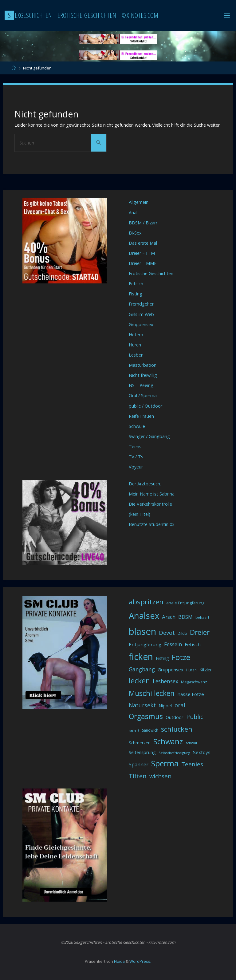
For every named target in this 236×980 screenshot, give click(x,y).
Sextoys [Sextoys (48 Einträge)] (202, 752)
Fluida (119, 961)
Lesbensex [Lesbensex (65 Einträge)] (165, 681)
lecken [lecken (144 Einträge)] (139, 681)
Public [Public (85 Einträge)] (195, 717)
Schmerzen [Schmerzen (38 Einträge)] (140, 743)
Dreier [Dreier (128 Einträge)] (200, 632)
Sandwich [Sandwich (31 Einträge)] (150, 730)
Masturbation (143, 365)
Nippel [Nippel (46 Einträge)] (165, 705)
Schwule (137, 426)
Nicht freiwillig (143, 375)
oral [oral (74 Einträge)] (180, 705)
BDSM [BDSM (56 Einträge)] (185, 617)
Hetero (136, 335)
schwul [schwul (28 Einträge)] (191, 743)
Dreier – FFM (142, 253)
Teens (135, 447)
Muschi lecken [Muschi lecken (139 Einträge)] (152, 693)
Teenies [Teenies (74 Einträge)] (192, 764)
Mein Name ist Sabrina (152, 494)
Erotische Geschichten (151, 273)
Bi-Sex (135, 233)
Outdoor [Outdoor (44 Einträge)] (175, 717)
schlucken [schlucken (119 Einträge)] (177, 729)
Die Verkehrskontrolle (150, 504)
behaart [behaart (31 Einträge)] (202, 617)
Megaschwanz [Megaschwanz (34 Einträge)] (194, 682)
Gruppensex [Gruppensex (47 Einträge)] (171, 670)
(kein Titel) (140, 514)
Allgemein (139, 202)
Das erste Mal (143, 243)
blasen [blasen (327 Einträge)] (142, 631)
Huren (135, 345)
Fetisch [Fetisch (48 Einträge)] (193, 644)
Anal (133, 213)
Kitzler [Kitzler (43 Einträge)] (206, 670)
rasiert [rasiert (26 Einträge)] (134, 730)
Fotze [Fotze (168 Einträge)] (181, 657)
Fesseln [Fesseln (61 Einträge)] (173, 644)
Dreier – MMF (143, 263)
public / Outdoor (146, 406)
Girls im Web (141, 314)
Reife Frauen (141, 416)
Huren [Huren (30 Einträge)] (191, 670)
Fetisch (136, 284)
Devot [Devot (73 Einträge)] (167, 633)
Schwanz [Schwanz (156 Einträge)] (168, 741)
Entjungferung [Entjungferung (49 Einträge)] (145, 644)
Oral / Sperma (143, 395)
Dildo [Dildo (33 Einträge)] (182, 633)
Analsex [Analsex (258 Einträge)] (144, 616)
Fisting (136, 294)
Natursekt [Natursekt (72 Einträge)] (142, 705)
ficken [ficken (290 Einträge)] (141, 657)
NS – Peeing (141, 385)
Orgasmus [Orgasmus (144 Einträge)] (146, 716)
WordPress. (140, 961)
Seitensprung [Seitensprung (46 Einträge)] (142, 752)
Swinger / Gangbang (149, 436)
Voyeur (136, 467)
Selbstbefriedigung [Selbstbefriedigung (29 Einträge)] (174, 753)
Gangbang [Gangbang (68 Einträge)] (142, 669)
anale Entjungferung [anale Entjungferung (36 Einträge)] (185, 603)
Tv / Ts (136, 457)
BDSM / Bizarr (143, 223)
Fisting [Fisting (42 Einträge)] (162, 658)
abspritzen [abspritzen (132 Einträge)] (146, 602)
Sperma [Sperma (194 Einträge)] (165, 763)
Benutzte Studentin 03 (152, 524)
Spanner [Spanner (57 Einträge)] (139, 765)
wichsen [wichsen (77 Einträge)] (160, 776)
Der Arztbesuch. (145, 484)
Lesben (136, 355)
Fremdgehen (142, 304)
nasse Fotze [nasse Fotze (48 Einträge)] (191, 694)
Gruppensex (141, 324)
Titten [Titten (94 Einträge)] (138, 776)
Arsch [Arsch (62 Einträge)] (169, 617)
